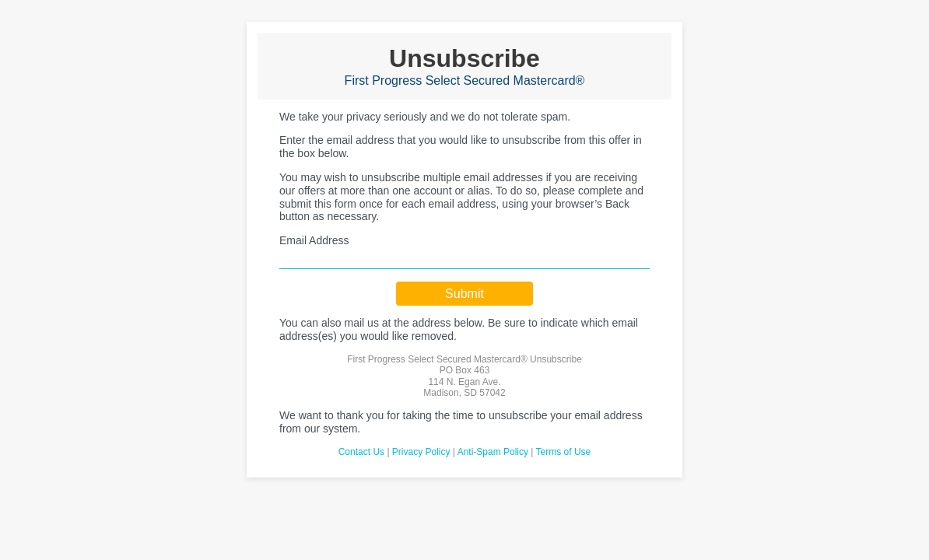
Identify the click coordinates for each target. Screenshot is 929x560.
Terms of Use (564, 452)
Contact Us (361, 452)
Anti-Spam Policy (493, 452)
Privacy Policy (421, 452)
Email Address (314, 240)
